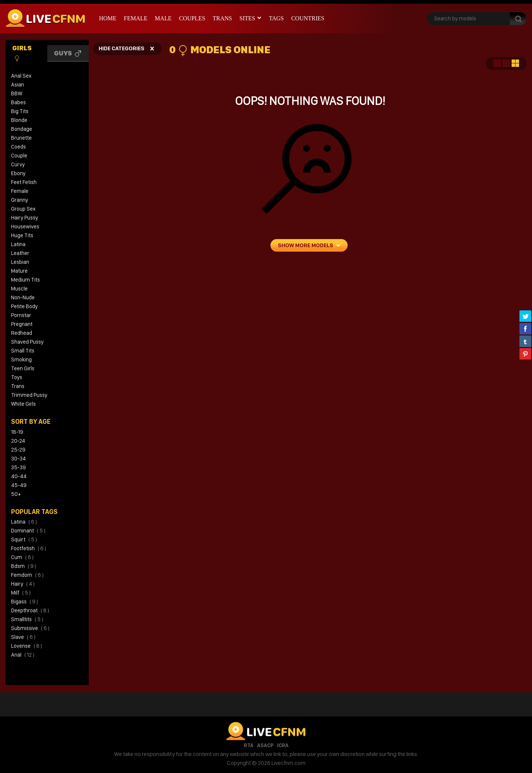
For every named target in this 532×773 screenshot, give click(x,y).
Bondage (22, 129)
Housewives (25, 227)
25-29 (18, 450)
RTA (249, 745)
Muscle (19, 289)
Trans (222, 18)
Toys (17, 377)
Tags (277, 18)
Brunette (21, 138)
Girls (22, 53)
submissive (30, 628)
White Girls (23, 404)
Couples (192, 18)
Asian (18, 85)
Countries (308, 18)
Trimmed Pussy (29, 395)
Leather (20, 253)
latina (24, 522)
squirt (24, 539)
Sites (247, 18)
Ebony (18, 173)
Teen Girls (23, 368)
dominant (28, 531)
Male (163, 18)
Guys (67, 53)
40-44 (19, 476)
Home (108, 18)
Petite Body (24, 306)
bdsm (24, 566)
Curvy (18, 164)
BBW (17, 93)
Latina (18, 244)
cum (22, 557)
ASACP (265, 745)
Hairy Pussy (25, 218)
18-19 (17, 432)
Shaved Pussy (27, 342)
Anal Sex (21, 76)
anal (23, 655)
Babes (18, 102)
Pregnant (22, 324)
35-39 (18, 467)
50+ (16, 494)
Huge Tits (22, 235)
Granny (20, 200)
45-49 (19, 485)
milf (21, 593)
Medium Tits (25, 280)
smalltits (27, 619)
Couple (19, 156)
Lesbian (20, 262)
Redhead (22, 333)
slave (23, 637)
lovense (27, 646)
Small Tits (23, 351)
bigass (25, 602)
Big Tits (20, 111)
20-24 (18, 441)
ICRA (283, 745)
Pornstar (21, 315)
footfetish (29, 548)
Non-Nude (23, 297)
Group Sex (23, 209)
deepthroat (30, 610)
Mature (19, 271)
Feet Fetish (24, 182)
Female (136, 18)
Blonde (19, 120)
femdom (27, 575)
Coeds (18, 147)
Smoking (21, 360)
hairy (23, 584)
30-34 (18, 459)
